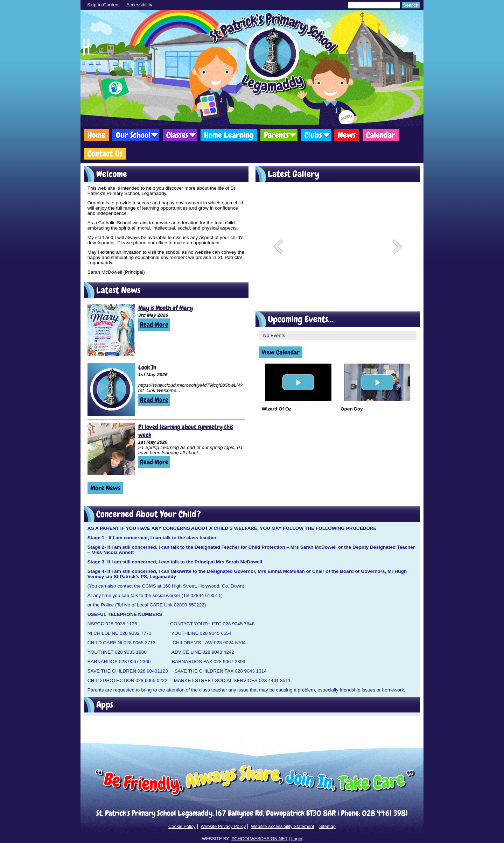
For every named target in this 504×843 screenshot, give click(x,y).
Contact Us (105, 153)
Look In (147, 367)
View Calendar (281, 352)
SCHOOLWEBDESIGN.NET (259, 839)
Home (96, 135)
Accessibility (139, 5)
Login (297, 839)
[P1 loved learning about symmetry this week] (111, 449)
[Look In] (111, 389)
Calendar (381, 135)
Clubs (313, 135)
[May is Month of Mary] (111, 330)
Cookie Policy (182, 826)
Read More (154, 325)
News (347, 135)
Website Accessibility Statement (282, 826)
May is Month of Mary (166, 308)
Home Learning (229, 135)
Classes (177, 135)
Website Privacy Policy (223, 826)
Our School (133, 135)
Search (411, 5)
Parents (276, 135)
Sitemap (327, 826)
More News (105, 488)
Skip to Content (103, 5)
